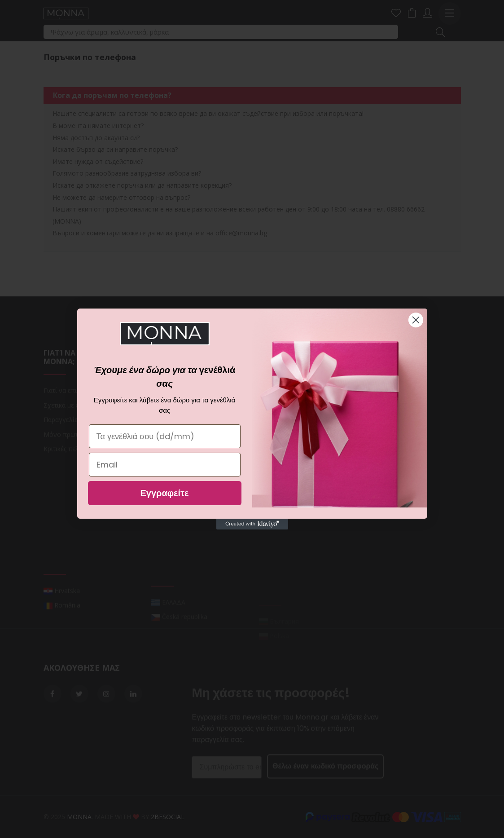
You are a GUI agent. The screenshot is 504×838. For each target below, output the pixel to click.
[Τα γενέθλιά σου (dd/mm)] (165, 436)
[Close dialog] (416, 320)
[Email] (165, 465)
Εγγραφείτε (164, 493)
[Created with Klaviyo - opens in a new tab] (252, 524)
